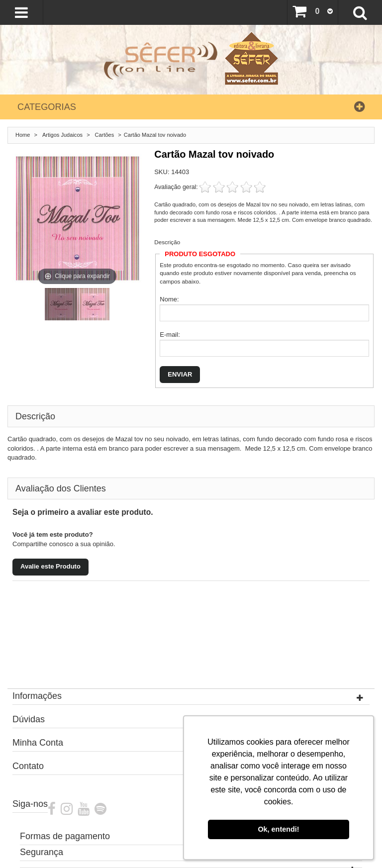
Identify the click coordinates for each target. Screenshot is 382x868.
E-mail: (170, 335)
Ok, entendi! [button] (278, 829)
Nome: (169, 299)
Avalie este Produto (50, 566)
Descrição (167, 242)
